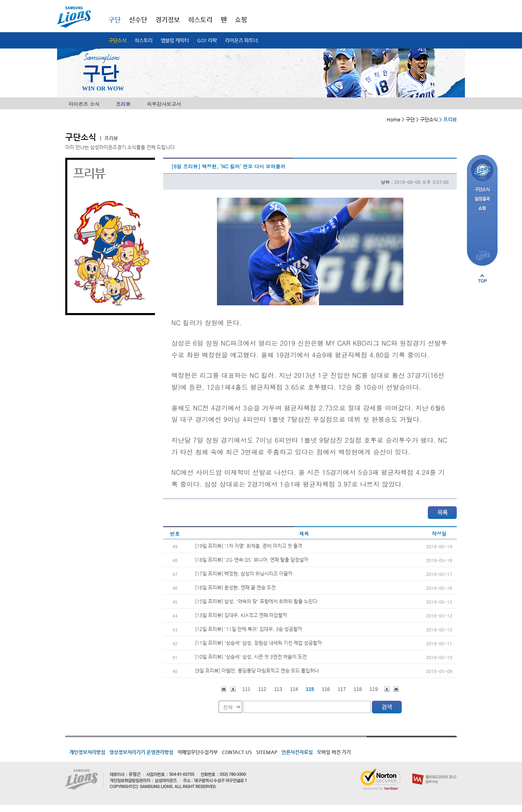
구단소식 (117, 40)
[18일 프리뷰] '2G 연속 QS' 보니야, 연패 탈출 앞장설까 (252, 560)
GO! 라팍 (207, 40)
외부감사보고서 (164, 104)
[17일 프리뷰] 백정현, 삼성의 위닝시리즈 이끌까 (244, 574)
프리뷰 (123, 104)
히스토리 (144, 40)
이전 (233, 689)
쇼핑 (241, 20)
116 (326, 689)
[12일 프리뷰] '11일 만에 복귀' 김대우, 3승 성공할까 (249, 629)
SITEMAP (267, 752)
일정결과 (482, 199)
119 (374, 689)
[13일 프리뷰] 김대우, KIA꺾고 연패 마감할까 (241, 615)
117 (342, 689)
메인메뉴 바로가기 (0, 0)
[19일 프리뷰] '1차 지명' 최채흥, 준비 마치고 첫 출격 (249, 546)
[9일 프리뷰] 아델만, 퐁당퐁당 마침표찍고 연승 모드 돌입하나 (257, 671)
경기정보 (168, 20)
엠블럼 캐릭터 (175, 40)
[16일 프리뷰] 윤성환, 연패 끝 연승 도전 (235, 587)
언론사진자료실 (297, 752)
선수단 (138, 20)
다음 (387, 689)
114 (294, 689)
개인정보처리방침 (87, 752)
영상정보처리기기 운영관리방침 (141, 752)
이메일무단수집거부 (198, 752)
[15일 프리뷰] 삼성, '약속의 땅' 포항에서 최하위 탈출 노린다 (256, 601)
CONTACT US (237, 752)
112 (262, 689)
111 (246, 689)
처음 (224, 689)
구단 (115, 20)
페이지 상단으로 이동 (482, 278)
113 (278, 689)
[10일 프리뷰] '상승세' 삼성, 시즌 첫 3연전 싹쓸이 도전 (251, 657)
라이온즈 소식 (84, 104)
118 (358, 689)
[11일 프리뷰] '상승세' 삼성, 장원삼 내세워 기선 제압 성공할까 (258, 643)
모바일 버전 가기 (334, 752)
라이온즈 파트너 (241, 40)
